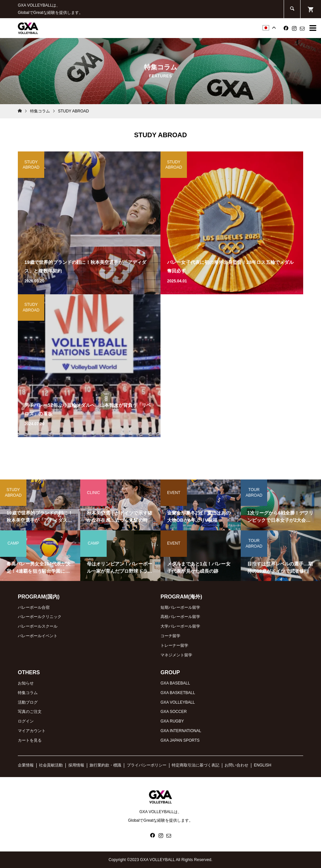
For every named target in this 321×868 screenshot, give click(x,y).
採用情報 (76, 765)
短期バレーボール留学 (180, 607)
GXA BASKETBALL (178, 693)
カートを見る (30, 740)
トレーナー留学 (174, 645)
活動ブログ (28, 702)
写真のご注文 (30, 712)
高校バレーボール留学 (180, 617)
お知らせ (26, 683)
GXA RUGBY (172, 721)
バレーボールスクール (38, 626)
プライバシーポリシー (147, 765)
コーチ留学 (170, 636)
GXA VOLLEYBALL (178, 702)
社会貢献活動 (51, 765)
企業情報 (26, 765)
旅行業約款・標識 (105, 765)
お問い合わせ (236, 765)
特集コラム (28, 693)
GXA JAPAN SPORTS (180, 740)
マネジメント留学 (176, 655)
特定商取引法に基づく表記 (196, 765)
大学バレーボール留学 (180, 626)
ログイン (26, 721)
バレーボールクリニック (40, 617)
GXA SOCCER (174, 712)
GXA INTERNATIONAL (181, 731)
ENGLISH (263, 765)
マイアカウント (32, 731)
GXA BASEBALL (175, 683)
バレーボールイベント (38, 636)
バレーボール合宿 (34, 607)
